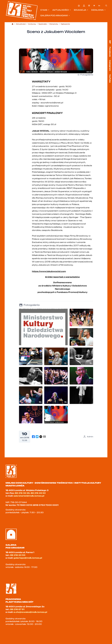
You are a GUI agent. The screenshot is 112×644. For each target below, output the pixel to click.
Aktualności (62, 10)
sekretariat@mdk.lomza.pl (29, 496)
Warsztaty (54, 24)
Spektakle (43, 24)
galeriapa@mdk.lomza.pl (28, 558)
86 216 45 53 (38, 493)
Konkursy (32, 24)
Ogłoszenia (65, 24)
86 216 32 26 (22, 493)
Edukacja (81, 10)
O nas (45, 10)
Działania (99, 10)
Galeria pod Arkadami (55, 15)
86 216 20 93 (18, 555)
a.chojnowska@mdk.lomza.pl (30, 612)
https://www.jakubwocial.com (49, 271)
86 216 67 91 (17, 609)
